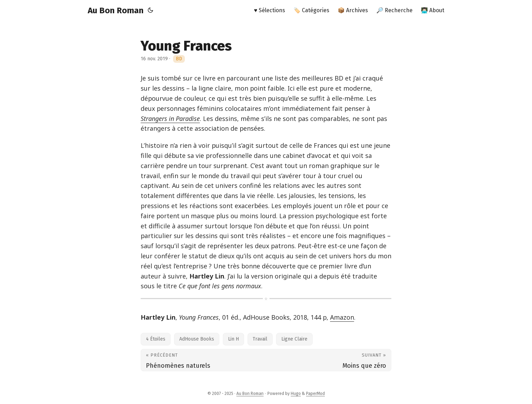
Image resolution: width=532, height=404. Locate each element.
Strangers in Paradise (170, 119)
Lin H (233, 339)
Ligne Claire (294, 339)
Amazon (342, 317)
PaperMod (315, 394)
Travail (260, 339)
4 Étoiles (156, 339)
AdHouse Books (197, 339)
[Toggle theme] (150, 10)
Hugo (296, 394)
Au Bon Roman (116, 10)
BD (179, 59)
